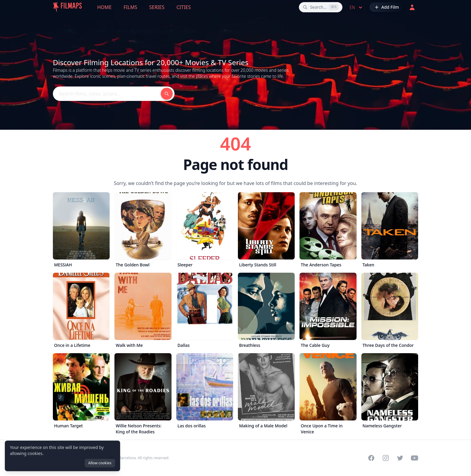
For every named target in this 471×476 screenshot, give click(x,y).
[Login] (412, 7)
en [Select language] (357, 8)
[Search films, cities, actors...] (321, 7)
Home (105, 7)
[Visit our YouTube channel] (415, 458)
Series (157, 7)
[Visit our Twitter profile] (400, 458)
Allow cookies (100, 463)
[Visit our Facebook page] (371, 458)
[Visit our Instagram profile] (386, 458)
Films (130, 7)
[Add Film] (387, 7)
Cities (184, 7)
